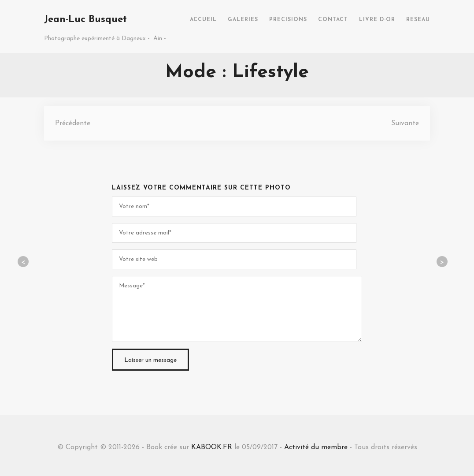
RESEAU (418, 20)
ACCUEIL (203, 20)
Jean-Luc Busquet (85, 20)
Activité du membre (316, 447)
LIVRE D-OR (377, 20)
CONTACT (333, 20)
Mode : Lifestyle (237, 73)
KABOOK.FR (212, 447)
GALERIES (243, 20)
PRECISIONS (288, 20)
